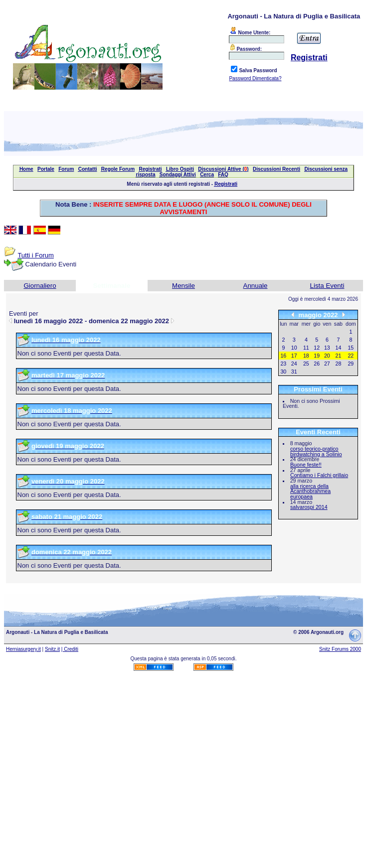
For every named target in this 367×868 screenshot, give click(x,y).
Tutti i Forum (35, 255)
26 (317, 364)
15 (351, 348)
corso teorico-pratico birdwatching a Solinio (316, 451)
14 (339, 348)
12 (317, 348)
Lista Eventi (327, 286)
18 (306, 356)
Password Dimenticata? (255, 78)
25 (306, 364)
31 (294, 372)
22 (351, 356)
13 (327, 348)
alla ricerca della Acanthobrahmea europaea (310, 491)
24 (294, 364)
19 (317, 356)
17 (294, 356)
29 (351, 364)
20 (327, 356)
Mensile (183, 286)
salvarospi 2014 (309, 507)
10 (294, 348)
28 (339, 364)
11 (306, 348)
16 (283, 356)
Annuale (256, 286)
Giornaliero (40, 286)
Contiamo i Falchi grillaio (319, 475)
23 (283, 364)
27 (327, 364)
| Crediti (70, 649)
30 (283, 372)
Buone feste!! (306, 465)
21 (339, 356)
